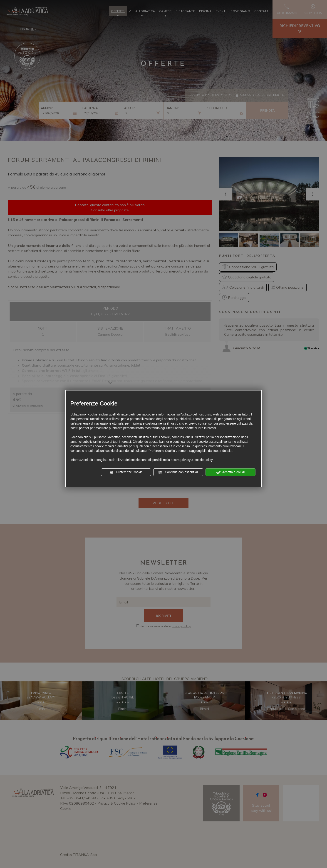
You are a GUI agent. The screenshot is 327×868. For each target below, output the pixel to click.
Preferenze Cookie (126, 472)
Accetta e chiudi (231, 472)
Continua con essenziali (178, 472)
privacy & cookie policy (197, 460)
